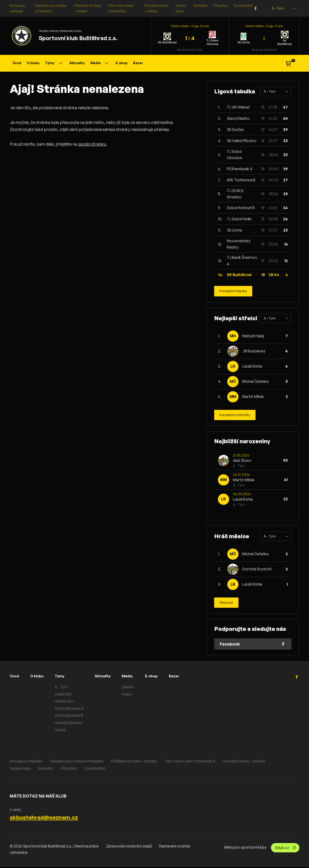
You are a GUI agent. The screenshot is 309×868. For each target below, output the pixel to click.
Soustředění (243, 5)
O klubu (33, 63)
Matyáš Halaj (253, 336)
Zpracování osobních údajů (129, 847)
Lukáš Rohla (252, 367)
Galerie (135, 688)
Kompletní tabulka (235, 291)
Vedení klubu (20, 770)
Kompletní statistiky (236, 415)
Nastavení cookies (175, 847)
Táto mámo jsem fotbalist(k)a (190, 762)
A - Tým (284, 8)
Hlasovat (227, 604)
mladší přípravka (72, 724)
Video (134, 695)
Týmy (53, 63)
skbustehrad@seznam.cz (44, 819)
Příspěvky (221, 5)
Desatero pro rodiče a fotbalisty (77, 762)
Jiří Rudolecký (254, 351)
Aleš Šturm (242, 461)
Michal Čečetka (255, 382)
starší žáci (67, 695)
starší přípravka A (73, 710)
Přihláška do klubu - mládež (134, 762)
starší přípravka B (73, 717)
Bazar (138, 63)
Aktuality (77, 63)
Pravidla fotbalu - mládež (244, 762)
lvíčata (64, 731)
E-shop (122, 63)
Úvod (17, 63)
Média (99, 63)
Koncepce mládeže (26, 762)
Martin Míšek (253, 397)
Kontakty (201, 5)
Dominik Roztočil (257, 570)
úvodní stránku (92, 144)
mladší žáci (68, 702)
